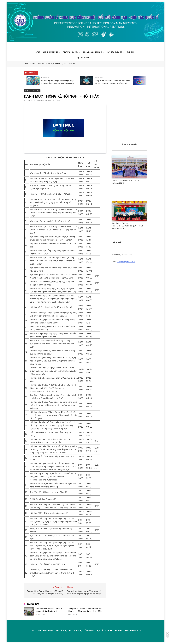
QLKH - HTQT (30, 100)
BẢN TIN (130, 52)
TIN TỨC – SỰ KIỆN (71, 52)
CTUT (38, 52)
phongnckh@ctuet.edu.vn (126, 262)
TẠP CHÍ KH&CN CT (85, 58)
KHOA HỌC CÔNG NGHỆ (93, 52)
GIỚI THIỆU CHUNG (51, 52)
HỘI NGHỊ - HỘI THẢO (32, 91)
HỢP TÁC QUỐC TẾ (114, 52)
